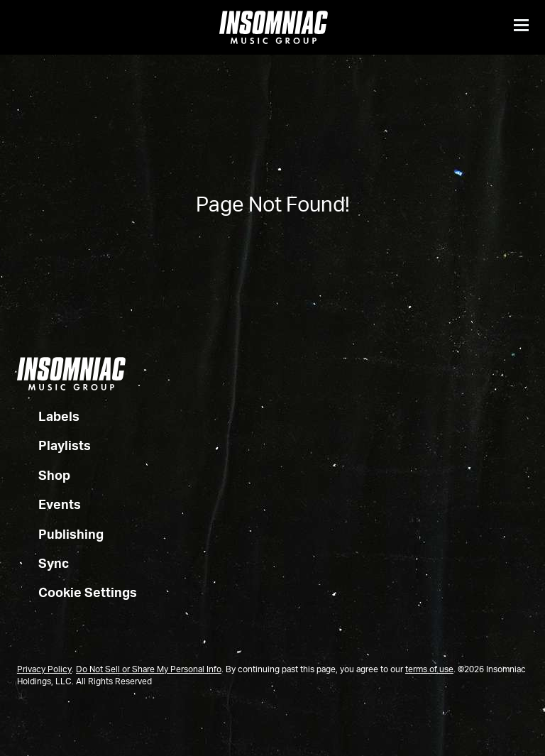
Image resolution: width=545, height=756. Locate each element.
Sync (54, 564)
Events (60, 505)
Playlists (65, 447)
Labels (59, 417)
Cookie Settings (88, 593)
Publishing (71, 535)
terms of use (429, 670)
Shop (54, 476)
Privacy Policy (44, 670)
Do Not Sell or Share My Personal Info (149, 670)
